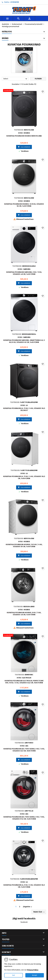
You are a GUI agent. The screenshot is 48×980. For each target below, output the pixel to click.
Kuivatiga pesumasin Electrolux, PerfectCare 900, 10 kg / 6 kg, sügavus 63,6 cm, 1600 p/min (24, 682)
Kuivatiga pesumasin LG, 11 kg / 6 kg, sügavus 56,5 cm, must (24, 409)
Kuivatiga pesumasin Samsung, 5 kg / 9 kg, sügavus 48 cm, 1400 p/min (24, 273)
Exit (14, 975)
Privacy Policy (33, 970)
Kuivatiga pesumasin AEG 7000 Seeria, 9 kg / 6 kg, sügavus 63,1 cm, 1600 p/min (24, 750)
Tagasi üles (39, 912)
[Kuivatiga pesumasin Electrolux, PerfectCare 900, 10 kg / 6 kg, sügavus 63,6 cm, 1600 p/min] (24, 636)
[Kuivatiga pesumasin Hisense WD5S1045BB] (24, 91)
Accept (35, 975)
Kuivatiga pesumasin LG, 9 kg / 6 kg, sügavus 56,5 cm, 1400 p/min (24, 886)
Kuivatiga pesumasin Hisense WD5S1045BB (24, 136)
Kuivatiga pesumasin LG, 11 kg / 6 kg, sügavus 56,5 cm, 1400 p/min (24, 477)
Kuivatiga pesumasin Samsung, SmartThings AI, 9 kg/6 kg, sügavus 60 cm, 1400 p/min (24, 341)
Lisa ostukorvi (24, 147)
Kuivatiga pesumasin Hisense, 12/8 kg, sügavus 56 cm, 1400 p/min (24, 205)
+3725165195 (14, 2)
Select (16, 79)
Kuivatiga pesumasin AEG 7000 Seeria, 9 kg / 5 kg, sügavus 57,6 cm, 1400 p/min (24, 818)
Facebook (24, 922)
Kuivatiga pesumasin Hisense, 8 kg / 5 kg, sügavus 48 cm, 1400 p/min (24, 614)
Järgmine (28, 907)
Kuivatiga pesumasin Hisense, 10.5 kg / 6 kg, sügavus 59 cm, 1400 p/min (24, 545)
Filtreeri (38, 79)
